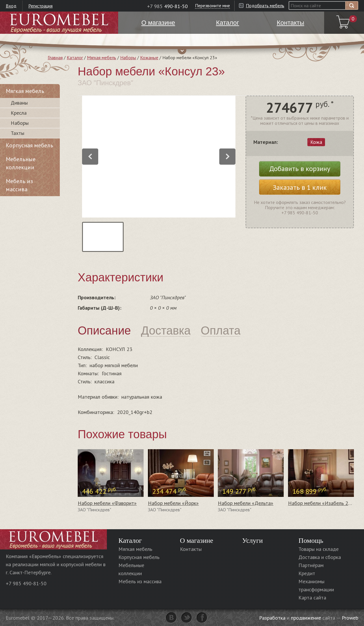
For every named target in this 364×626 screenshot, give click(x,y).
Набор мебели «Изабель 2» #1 (323, 503)
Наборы (128, 57)
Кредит (307, 573)
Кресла (19, 113)
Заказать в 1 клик (300, 187)
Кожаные (149, 57)
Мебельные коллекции (21, 163)
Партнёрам (311, 565)
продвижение (306, 618)
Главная (55, 57)
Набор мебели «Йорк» (173, 503)
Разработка (272, 618)
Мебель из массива (19, 185)
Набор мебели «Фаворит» (107, 503)
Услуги (252, 540)
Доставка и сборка (320, 557)
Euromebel (59, 23)
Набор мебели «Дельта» (246, 503)
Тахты (17, 133)
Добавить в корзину (300, 169)
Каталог (75, 57)
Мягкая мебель (102, 57)
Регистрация (40, 6)
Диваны (19, 103)
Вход (11, 6)
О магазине (197, 540)
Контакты (191, 549)
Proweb (350, 618)
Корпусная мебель (29, 145)
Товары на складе (318, 549)
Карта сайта (312, 598)
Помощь (311, 540)
